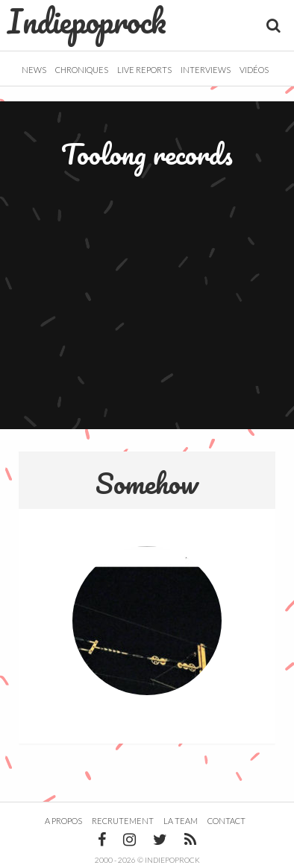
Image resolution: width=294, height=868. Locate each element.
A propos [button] (63, 821)
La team (181, 821)
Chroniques (82, 70)
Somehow (147, 483)
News (34, 70)
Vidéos (254, 70)
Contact (226, 821)
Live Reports (144, 70)
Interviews (206, 70)
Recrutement (123, 821)
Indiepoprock (87, 21)
